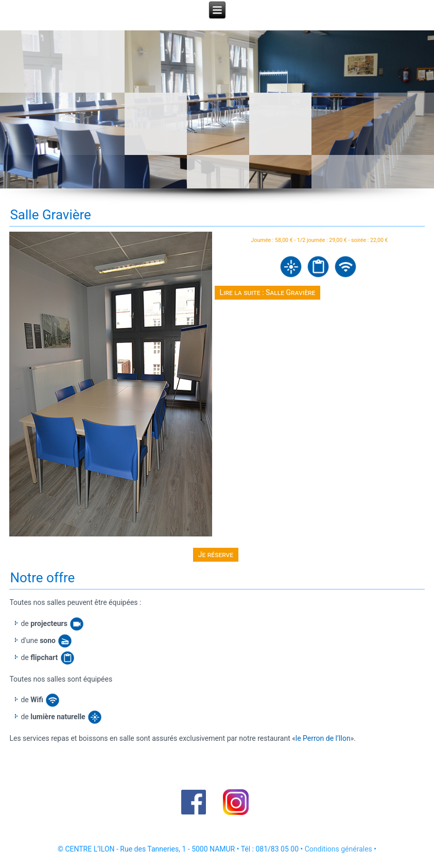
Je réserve (216, 554)
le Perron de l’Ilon (323, 738)
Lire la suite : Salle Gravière (268, 292)
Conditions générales (338, 849)
